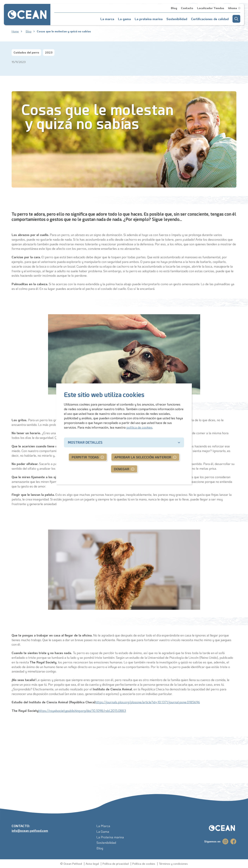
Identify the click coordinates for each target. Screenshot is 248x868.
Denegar (122, 469)
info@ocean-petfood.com (30, 830)
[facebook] (233, 841)
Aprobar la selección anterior (143, 457)
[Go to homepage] (27, 15)
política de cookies (139, 427)
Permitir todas (85, 457)
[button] (236, 19)
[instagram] (225, 841)
